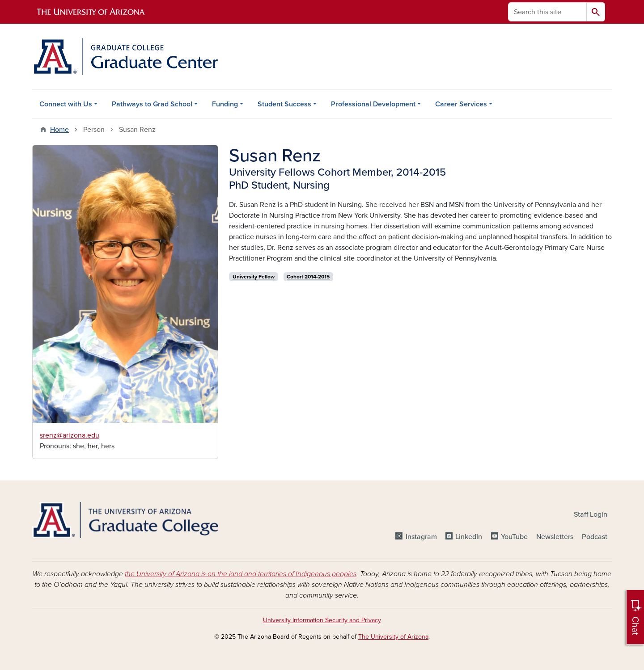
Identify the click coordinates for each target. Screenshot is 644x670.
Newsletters (555, 537)
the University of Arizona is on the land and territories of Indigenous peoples (241, 574)
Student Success (284, 104)
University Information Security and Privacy (322, 620)
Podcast (595, 537)
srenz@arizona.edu (70, 435)
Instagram (421, 537)
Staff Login (591, 514)
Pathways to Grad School (152, 104)
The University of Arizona (393, 637)
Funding (225, 104)
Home (59, 130)
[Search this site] (547, 12)
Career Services (461, 104)
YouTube (514, 537)
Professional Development (373, 104)
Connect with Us (66, 104)
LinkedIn (469, 537)
